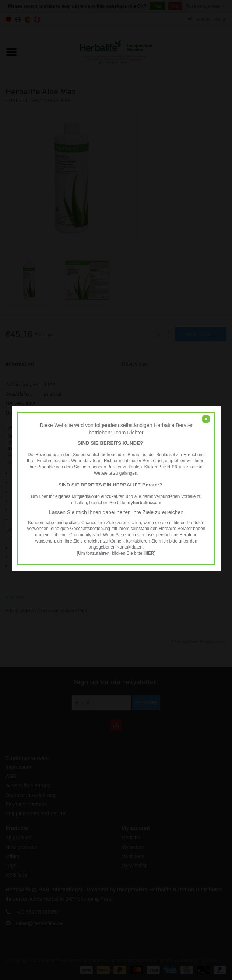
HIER (172, 467)
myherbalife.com (144, 503)
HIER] (149, 553)
